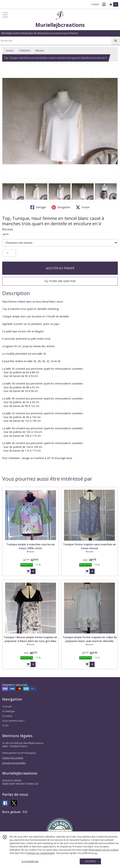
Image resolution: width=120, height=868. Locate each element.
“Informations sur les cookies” (104, 850)
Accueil (10, 51)
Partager (38, 207)
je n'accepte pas (30, 861)
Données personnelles (14, 763)
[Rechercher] (116, 41)
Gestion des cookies (13, 758)
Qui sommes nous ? (13, 721)
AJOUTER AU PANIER (60, 268)
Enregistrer (61, 207)
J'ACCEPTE (90, 861)
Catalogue (9, 711)
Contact (95, 4)
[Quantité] (9, 253)
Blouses (40, 51)
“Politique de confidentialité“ (40, 853)
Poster (83, 207)
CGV (5, 725)
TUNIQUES (24, 51)
